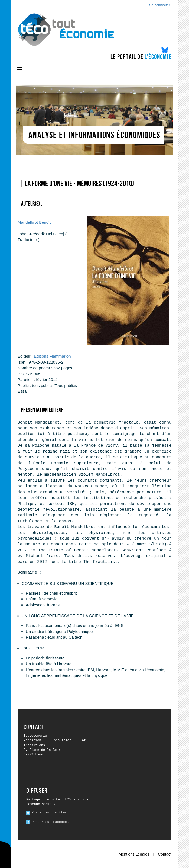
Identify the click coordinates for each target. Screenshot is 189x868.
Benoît (34, 222)
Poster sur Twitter (49, 813)
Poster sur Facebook (50, 822)
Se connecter (160, 5)
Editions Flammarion (52, 356)
